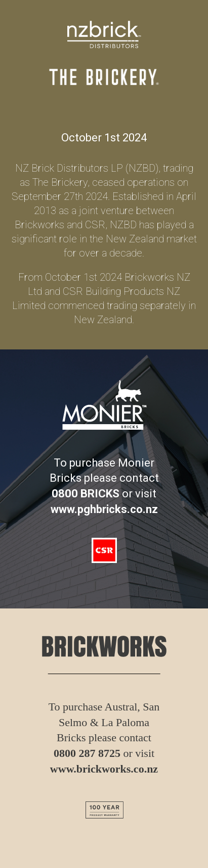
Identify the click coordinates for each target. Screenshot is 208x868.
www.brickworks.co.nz (104, 769)
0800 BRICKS (86, 494)
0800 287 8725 (87, 753)
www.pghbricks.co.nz (104, 509)
